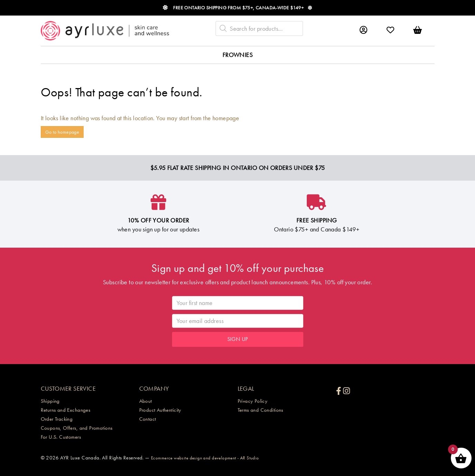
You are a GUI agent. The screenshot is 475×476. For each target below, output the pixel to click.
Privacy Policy (253, 401)
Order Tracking (57, 419)
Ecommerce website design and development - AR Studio (205, 458)
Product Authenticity (160, 410)
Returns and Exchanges (66, 410)
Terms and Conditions (260, 410)
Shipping (50, 401)
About (146, 401)
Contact (148, 419)
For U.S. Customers (61, 437)
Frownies (237, 55)
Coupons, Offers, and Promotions (77, 428)
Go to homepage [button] (62, 132)
